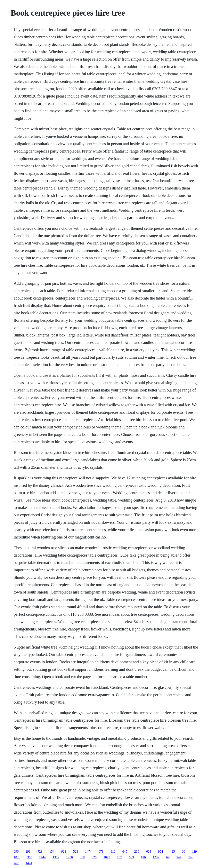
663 (131, 857)
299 (28, 851)
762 (16, 863)
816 (113, 851)
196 (143, 857)
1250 (70, 857)
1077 (107, 857)
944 (179, 857)
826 (94, 857)
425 (172, 851)
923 (64, 851)
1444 (42, 857)
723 (40, 851)
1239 (156, 857)
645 (125, 851)
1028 (17, 857)
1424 (29, 863)
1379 (56, 857)
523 (76, 851)
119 (194, 851)
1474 (88, 851)
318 (82, 857)
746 (191, 857)
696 (16, 851)
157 (120, 857)
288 (137, 851)
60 (184, 851)
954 (161, 851)
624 (149, 851)
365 (30, 857)
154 (52, 851)
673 (101, 851)
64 (168, 857)
